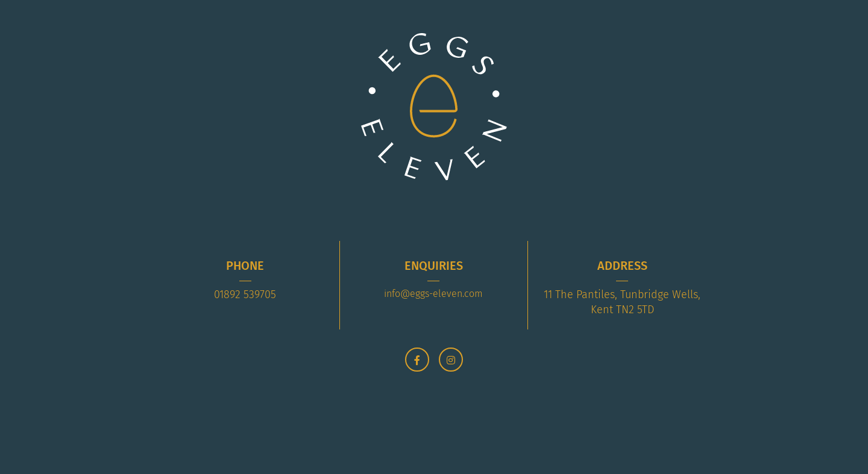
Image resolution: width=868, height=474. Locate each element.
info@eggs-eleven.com (433, 294)
